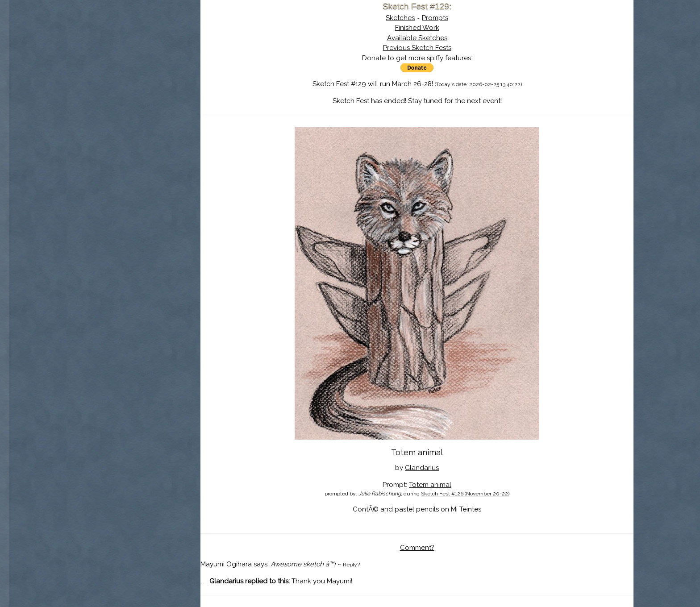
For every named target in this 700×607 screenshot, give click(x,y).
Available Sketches (417, 38)
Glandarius (422, 468)
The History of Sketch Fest (133, 78)
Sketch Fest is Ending (133, 50)
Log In (112, 105)
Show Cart (119, 116)
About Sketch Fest (133, 64)
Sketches (400, 18)
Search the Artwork (133, 91)
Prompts (435, 18)
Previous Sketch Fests (417, 48)
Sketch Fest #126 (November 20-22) (465, 494)
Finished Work (417, 28)
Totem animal (430, 485)
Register (152, 105)
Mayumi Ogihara (226, 564)
